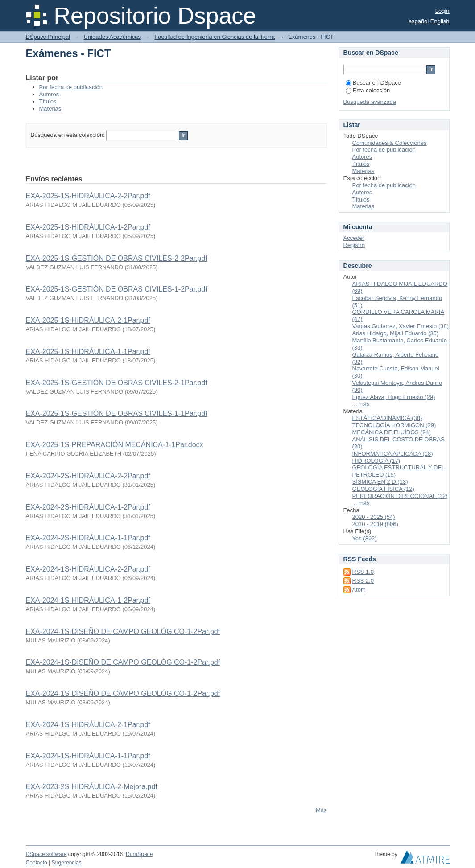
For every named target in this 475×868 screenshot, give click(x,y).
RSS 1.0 (363, 572)
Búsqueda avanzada (370, 102)
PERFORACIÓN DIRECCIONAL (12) (400, 496)
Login (442, 11)
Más (321, 810)
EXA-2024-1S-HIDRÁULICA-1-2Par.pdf (88, 600)
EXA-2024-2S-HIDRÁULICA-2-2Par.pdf (88, 476)
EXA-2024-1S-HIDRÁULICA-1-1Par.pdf (88, 756)
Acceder (354, 238)
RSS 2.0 (363, 581)
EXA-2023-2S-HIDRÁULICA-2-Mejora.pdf (92, 787)
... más (361, 404)
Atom (359, 590)
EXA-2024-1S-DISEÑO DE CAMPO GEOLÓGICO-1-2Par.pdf (123, 631)
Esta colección (368, 90)
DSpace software (46, 854)
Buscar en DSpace (373, 83)
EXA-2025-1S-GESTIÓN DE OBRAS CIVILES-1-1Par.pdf (117, 413)
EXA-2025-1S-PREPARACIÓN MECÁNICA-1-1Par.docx (115, 445)
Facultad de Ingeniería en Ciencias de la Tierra (215, 37)
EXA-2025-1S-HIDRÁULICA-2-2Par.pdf (88, 196)
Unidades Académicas (112, 37)
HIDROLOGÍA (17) (376, 461)
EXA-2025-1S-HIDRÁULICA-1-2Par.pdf (88, 227)
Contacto (37, 863)
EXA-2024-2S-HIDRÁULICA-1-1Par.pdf (88, 538)
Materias (50, 109)
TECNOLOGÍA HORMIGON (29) (394, 425)
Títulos (48, 101)
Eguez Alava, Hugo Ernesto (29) (394, 397)
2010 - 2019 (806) (375, 524)
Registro (354, 245)
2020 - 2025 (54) (374, 517)
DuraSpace (139, 854)
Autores (49, 94)
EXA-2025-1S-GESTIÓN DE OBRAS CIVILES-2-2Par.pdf (117, 258)
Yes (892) (365, 538)
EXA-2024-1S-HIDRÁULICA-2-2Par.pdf (88, 569)
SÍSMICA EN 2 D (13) (380, 482)
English (440, 21)
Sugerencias (67, 863)
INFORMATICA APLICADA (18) (393, 454)
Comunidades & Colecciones (390, 143)
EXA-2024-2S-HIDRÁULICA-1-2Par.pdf (88, 507)
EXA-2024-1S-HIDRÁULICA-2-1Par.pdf (88, 725)
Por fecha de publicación (71, 87)
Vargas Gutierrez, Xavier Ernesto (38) (401, 326)
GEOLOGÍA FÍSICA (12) (383, 489)
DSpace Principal (48, 37)
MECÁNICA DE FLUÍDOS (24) (392, 432)
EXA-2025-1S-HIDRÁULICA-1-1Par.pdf (88, 352)
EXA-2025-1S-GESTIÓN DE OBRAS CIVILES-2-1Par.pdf (117, 383)
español (419, 21)
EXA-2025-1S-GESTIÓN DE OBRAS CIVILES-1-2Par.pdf (117, 289)
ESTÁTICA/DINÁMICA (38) (387, 418)
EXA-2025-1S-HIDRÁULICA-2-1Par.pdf (88, 320)
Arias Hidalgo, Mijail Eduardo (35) (396, 333)
